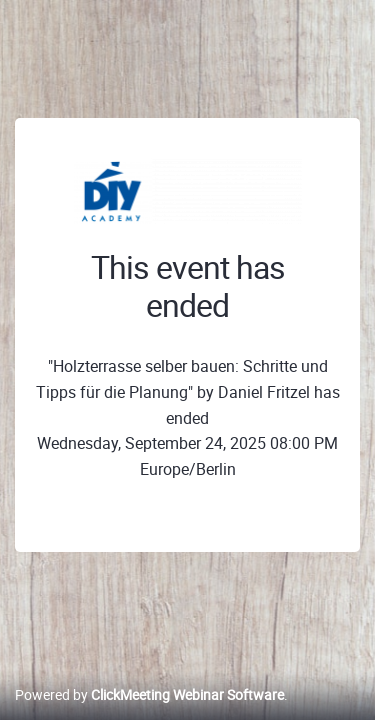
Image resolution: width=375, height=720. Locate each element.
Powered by (149, 694)
